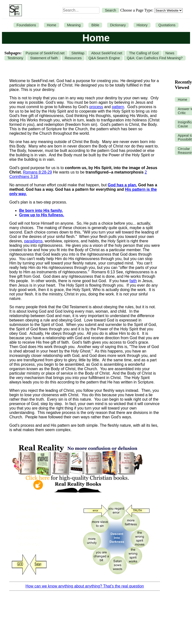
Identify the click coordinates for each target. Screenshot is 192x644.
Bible (95, 25)
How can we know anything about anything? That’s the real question (85, 586)
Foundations (26, 25)
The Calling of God (144, 53)
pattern (118, 107)
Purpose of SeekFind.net (45, 53)
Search (110, 10)
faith (133, 281)
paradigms (33, 241)
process (96, 107)
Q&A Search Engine (104, 58)
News (170, 53)
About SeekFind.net (107, 53)
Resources (73, 58)
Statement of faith (44, 58)
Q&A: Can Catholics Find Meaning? (155, 58)
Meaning (74, 25)
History (142, 25)
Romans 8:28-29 (37, 172)
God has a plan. (122, 185)
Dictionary (118, 25)
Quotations (167, 25)
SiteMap (78, 53)
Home (52, 25)
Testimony (15, 58)
